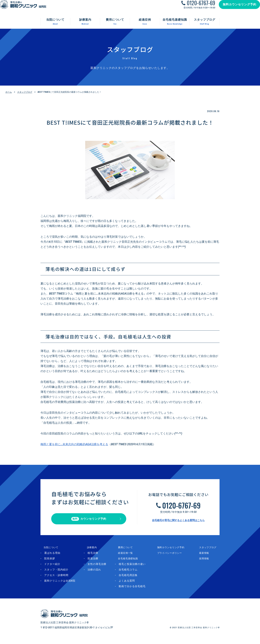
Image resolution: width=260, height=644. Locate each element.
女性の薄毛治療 (99, 567)
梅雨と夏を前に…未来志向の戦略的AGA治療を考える (74, 444)
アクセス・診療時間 (56, 578)
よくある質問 (131, 584)
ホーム (9, 92)
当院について (49, 551)
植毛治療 (95, 556)
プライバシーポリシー (174, 556)
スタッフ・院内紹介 (56, 573)
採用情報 (206, 562)
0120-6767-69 (197, 6)
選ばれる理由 (52, 556)
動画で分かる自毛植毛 (136, 589)
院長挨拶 (50, 562)
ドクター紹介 (52, 567)
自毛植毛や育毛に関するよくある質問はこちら (178, 522)
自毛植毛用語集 (132, 578)
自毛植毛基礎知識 (130, 562)
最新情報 (206, 556)
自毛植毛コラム (132, 573)
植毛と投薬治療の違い (136, 567)
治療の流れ (97, 573)
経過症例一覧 (127, 556)
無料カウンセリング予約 (236, 8)
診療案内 (92, 551)
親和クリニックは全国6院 (60, 584)
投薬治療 (95, 562)
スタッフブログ (25, 92)
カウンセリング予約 (89, 520)
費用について (127, 551)
